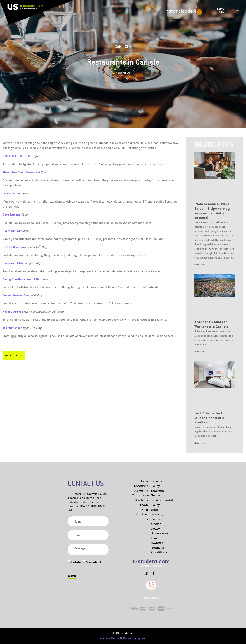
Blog (145, 510)
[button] (140, 571)
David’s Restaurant (15, 247)
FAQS (144, 505)
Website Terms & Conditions (159, 548)
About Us (141, 491)
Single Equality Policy (157, 515)
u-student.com (151, 561)
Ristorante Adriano (15, 263)
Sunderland (94, 562)
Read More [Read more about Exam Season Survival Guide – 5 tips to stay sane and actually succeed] (200, 265)
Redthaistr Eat (12, 231)
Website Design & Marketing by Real (123, 638)
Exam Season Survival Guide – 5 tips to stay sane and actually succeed (212, 211)
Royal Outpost (12, 311)
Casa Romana (12, 214)
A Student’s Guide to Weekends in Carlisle (212, 324)
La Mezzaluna (12, 193)
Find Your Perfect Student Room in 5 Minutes (209, 418)
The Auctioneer (12, 328)
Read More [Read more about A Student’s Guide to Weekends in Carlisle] (200, 352)
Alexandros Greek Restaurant (21, 172)
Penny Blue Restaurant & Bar (22, 279)
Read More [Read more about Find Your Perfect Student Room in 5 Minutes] (200, 443)
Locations (141, 486)
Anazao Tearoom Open (17, 295)
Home (144, 481)
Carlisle (123, 46)
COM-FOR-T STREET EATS (18, 156)
